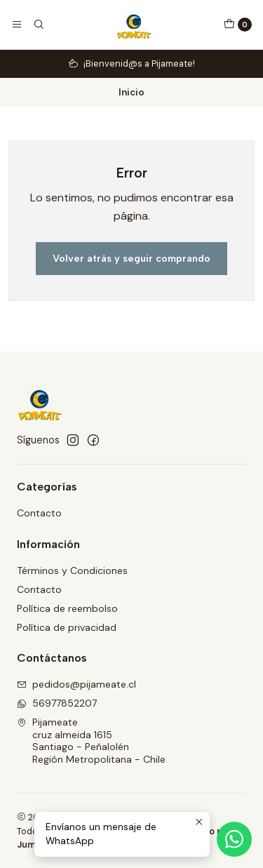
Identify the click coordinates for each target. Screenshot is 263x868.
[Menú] (17, 25)
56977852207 (57, 703)
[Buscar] (38, 25)
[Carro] (238, 25)
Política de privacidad (67, 627)
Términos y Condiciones (72, 570)
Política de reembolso (67, 608)
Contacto (39, 513)
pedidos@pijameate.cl (76, 684)
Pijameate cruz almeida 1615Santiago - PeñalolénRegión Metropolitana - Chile (91, 741)
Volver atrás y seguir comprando (131, 258)
